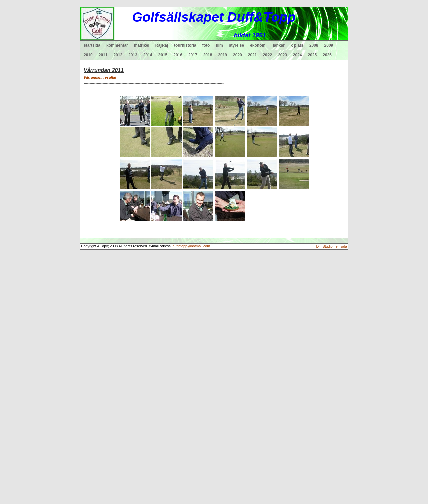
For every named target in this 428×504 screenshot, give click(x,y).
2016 (178, 55)
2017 (193, 55)
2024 (297, 55)
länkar (279, 45)
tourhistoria (185, 45)
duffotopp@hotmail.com (191, 246)
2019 (223, 55)
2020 (238, 55)
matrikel (142, 45)
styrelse (237, 45)
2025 (312, 55)
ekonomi (258, 45)
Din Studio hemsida (332, 246)
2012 (118, 55)
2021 (253, 55)
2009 (329, 45)
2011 (103, 55)
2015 (163, 55)
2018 (208, 55)
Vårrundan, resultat (100, 77)
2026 (327, 55)
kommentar (117, 45)
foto (206, 45)
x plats (297, 45)
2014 (148, 55)
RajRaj (162, 45)
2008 (314, 45)
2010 (88, 55)
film (219, 45)
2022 (267, 55)
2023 (282, 55)
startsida (92, 45)
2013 (133, 55)
